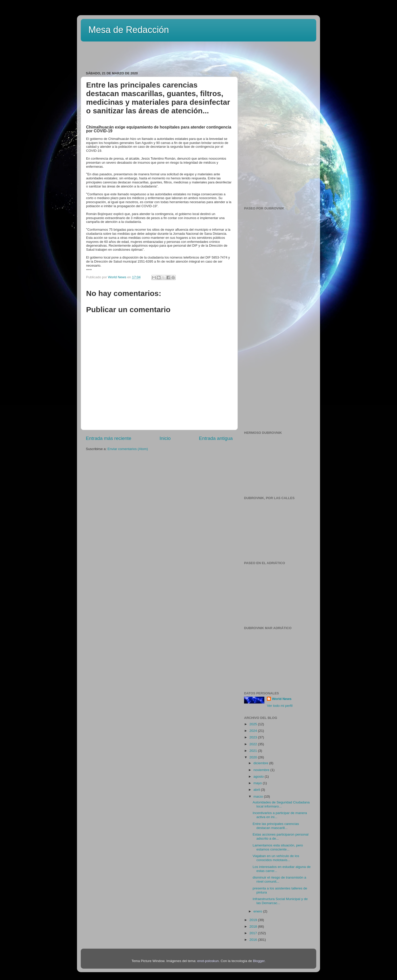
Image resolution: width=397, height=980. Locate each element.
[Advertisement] (145, 55)
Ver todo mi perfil (280, 706)
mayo (258, 783)
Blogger (259, 961)
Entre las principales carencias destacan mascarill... (276, 826)
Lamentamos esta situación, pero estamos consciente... (278, 847)
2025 (254, 724)
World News (282, 699)
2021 (254, 751)
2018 (254, 926)
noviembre (262, 770)
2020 (254, 757)
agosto (259, 776)
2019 (254, 920)
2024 (254, 731)
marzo (259, 796)
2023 (254, 737)
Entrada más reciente (109, 438)
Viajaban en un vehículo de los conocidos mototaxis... (276, 858)
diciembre (261, 763)
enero (258, 911)
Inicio (165, 438)
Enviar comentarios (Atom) (128, 449)
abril (257, 790)
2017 (254, 933)
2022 (254, 744)
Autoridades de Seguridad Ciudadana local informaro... (281, 804)
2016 (254, 940)
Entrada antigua (216, 438)
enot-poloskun (208, 961)
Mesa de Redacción (129, 30)
